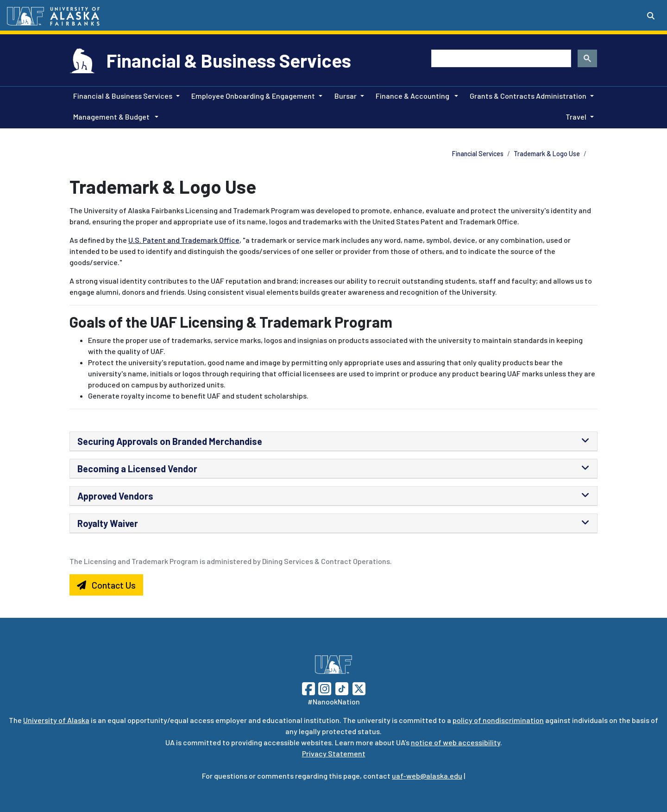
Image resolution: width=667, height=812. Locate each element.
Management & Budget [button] (112, 117)
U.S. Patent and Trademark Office (184, 240)
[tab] (333, 441)
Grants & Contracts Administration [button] (528, 96)
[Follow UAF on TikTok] (342, 688)
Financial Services (478, 154)
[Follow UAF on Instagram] (324, 688)
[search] (500, 58)
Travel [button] (576, 117)
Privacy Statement (334, 753)
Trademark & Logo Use (547, 154)
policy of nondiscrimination (498, 720)
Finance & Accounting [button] (413, 96)
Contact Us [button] (106, 585)
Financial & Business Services (229, 60)
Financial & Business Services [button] (123, 96)
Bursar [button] (346, 96)
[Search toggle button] (651, 16)
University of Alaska (56, 720)
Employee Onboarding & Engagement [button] (253, 96)
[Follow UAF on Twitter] (359, 688)
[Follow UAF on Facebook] (308, 688)
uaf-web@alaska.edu (427, 776)
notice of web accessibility (456, 742)
